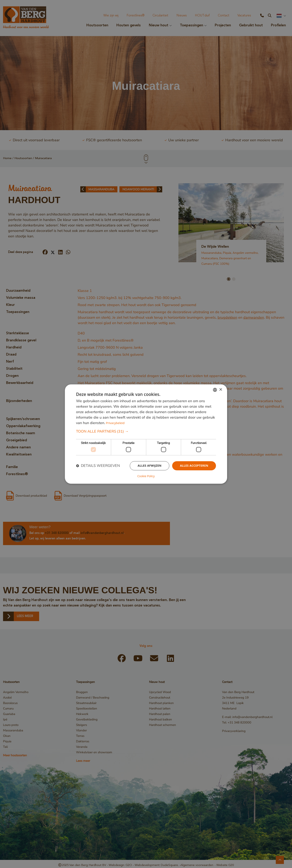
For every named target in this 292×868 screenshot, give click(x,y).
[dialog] (146, 434)
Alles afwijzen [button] (150, 466)
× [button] (221, 390)
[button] (146, 432)
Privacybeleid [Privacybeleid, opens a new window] (115, 423)
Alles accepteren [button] (194, 466)
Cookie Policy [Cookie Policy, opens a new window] (146, 476)
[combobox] (215, 390)
